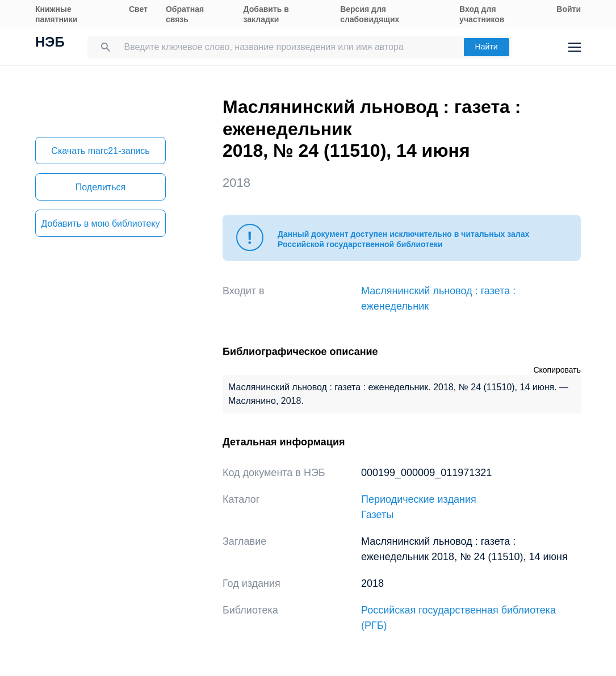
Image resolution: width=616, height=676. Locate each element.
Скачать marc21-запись (100, 151)
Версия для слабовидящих (370, 14)
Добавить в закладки (266, 14)
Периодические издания (419, 499)
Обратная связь (185, 14)
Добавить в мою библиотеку (100, 224)
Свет (138, 9)
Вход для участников (482, 14)
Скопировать (557, 370)
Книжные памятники (56, 14)
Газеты (377, 515)
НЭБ (50, 43)
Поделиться (100, 187)
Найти (487, 47)
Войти (569, 9)
